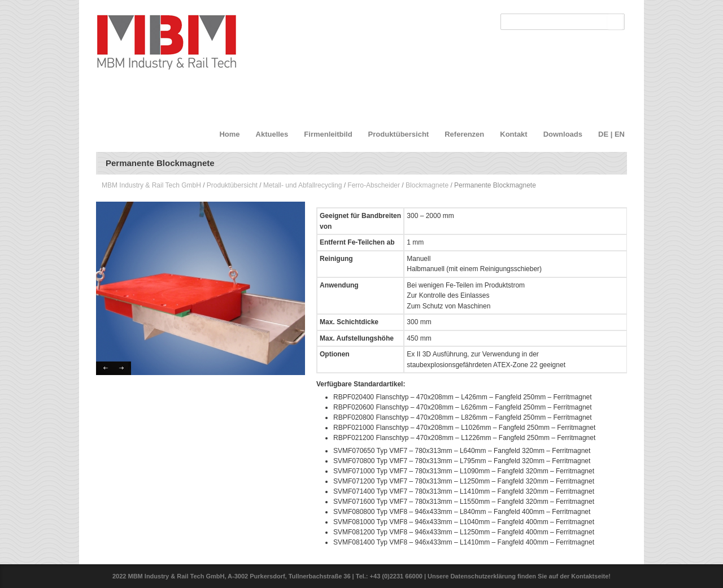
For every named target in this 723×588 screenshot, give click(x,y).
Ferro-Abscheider (374, 185)
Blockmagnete (427, 185)
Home (229, 134)
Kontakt (513, 134)
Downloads (563, 134)
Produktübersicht (399, 134)
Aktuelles (272, 134)
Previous (105, 368)
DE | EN (611, 134)
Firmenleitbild (328, 134)
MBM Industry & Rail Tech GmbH (151, 185)
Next (122, 368)
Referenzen (464, 134)
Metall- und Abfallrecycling (302, 185)
